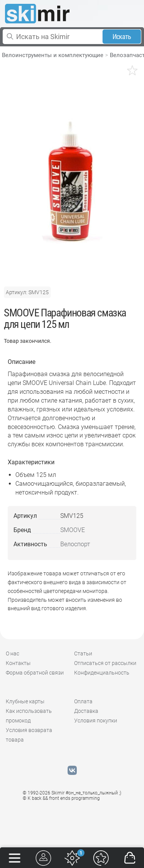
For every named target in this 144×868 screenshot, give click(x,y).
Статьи (83, 653)
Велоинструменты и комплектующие (53, 55)
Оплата (83, 701)
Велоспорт (75, 544)
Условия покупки (96, 721)
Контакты (18, 663)
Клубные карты (25, 701)
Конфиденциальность (102, 673)
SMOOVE (73, 530)
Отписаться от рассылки (105, 663)
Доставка (86, 711)
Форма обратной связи (35, 673)
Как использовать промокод (29, 716)
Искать (122, 37)
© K (61, 798)
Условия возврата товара (29, 735)
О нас (12, 653)
